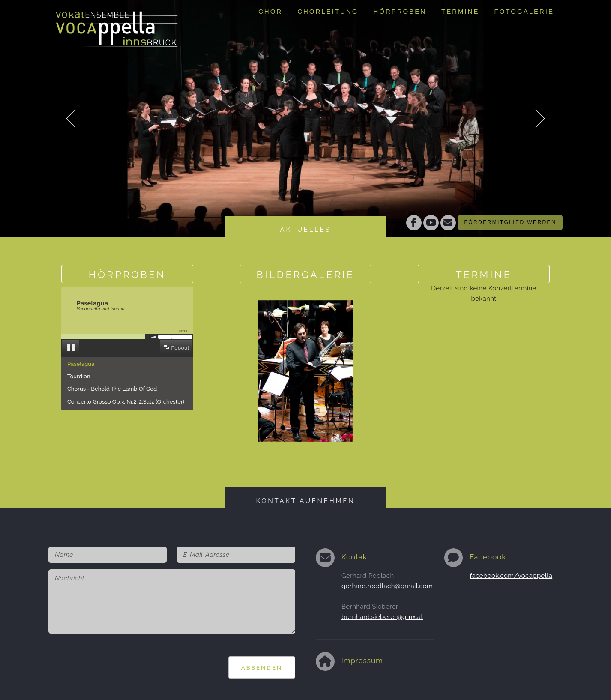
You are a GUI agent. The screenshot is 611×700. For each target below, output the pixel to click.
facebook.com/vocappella (511, 576)
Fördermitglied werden (510, 222)
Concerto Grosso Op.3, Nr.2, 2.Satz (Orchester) (126, 402)
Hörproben (400, 11)
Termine (460, 11)
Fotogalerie (524, 11)
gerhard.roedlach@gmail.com (387, 586)
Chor (270, 11)
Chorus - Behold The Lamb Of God (112, 389)
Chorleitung (328, 11)
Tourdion (79, 376)
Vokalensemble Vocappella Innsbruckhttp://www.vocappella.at (117, 24)
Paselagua (81, 364)
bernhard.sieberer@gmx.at (382, 617)
